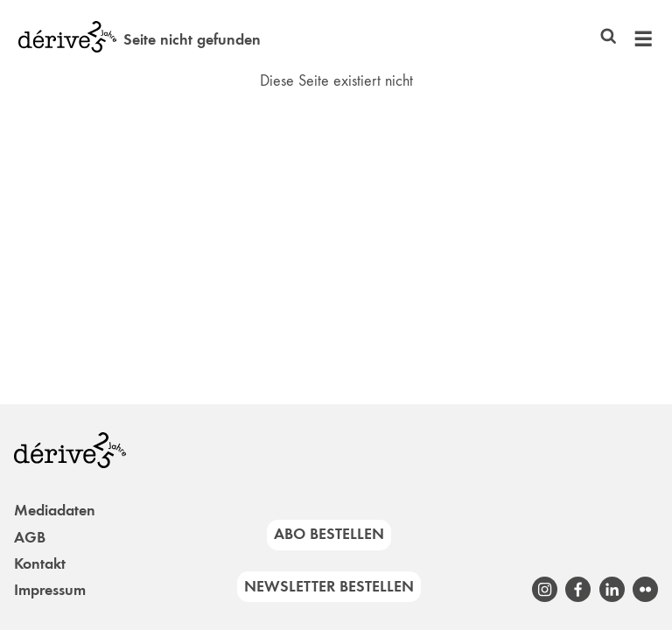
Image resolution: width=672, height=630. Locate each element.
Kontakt (40, 563)
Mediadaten (55, 510)
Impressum (50, 590)
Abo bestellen (329, 534)
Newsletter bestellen (329, 586)
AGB (30, 537)
